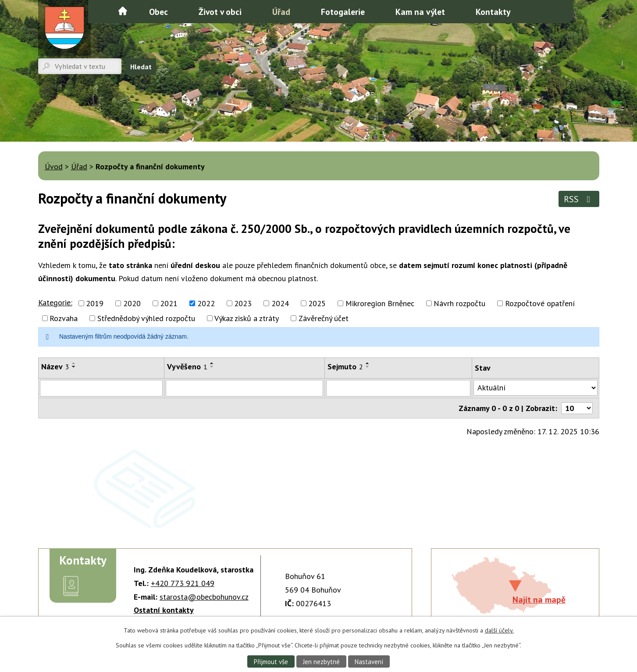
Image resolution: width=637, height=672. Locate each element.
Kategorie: (55, 302)
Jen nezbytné (321, 661)
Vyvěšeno (187, 366)
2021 (169, 303)
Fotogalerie (343, 12)
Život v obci (220, 12)
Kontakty (493, 12)
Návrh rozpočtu (459, 303)
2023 (243, 303)
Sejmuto (345, 366)
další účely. (499, 630)
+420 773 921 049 (183, 583)
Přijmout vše (269, 661)
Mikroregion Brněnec (380, 303)
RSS (579, 199)
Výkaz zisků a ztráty (247, 318)
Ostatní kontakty (164, 610)
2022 (206, 303)
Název (55, 366)
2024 (280, 303)
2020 (132, 303)
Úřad (281, 12)
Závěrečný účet (324, 318)
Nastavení (370, 661)
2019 (95, 303)
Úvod (123, 11)
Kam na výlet (420, 12)
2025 (317, 303)
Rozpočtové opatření (540, 303)
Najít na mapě (539, 599)
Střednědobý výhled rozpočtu (146, 318)
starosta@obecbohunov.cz (204, 597)
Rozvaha (64, 318)
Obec (158, 12)
